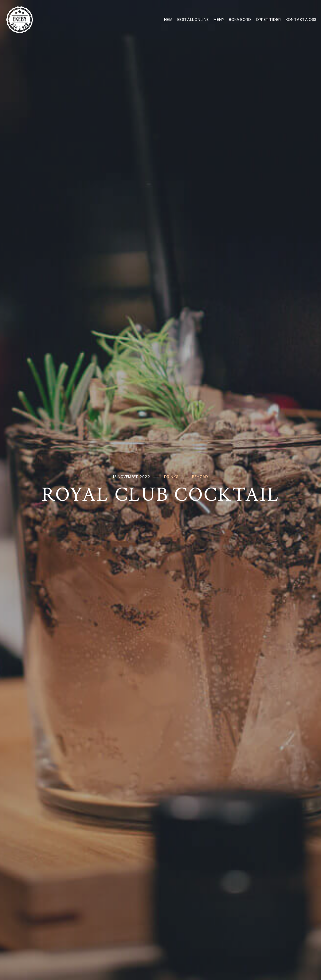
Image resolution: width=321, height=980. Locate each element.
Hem (168, 19)
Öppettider (268, 19)
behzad (200, 477)
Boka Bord (240, 19)
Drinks (171, 477)
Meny (219, 19)
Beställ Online (193, 19)
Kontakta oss (301, 19)
